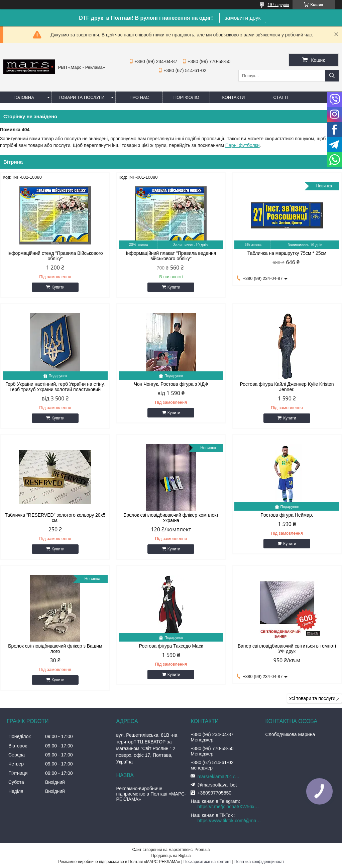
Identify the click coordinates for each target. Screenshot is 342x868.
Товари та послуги (81, 97)
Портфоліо (186, 97)
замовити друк (243, 18)
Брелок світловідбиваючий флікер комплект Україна (171, 518)
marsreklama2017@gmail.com (221, 776)
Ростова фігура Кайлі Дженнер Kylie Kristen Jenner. (287, 387)
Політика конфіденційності (259, 862)
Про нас (139, 97)
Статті (281, 97)
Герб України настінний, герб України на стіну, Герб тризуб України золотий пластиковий (55, 387)
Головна (24, 97)
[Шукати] (332, 76)
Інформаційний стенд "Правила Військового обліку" (55, 256)
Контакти (233, 97)
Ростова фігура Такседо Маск (171, 646)
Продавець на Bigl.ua (171, 856)
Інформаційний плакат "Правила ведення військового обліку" (171, 256)
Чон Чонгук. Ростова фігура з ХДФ (171, 384)
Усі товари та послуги (312, 698)
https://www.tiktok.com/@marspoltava (229, 821)
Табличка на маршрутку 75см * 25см (287, 253)
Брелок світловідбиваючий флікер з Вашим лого (55, 649)
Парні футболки (243, 145)
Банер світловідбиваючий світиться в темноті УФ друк (287, 649)
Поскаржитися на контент (207, 862)
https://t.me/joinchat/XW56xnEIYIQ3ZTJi (229, 807)
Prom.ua (202, 850)
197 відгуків (278, 5)
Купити (58, 287)
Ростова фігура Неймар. (287, 515)
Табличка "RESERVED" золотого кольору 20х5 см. (55, 518)
